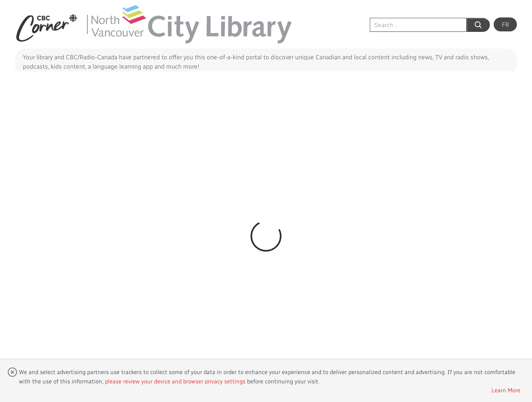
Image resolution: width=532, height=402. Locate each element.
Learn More (506, 390)
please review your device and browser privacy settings (175, 381)
